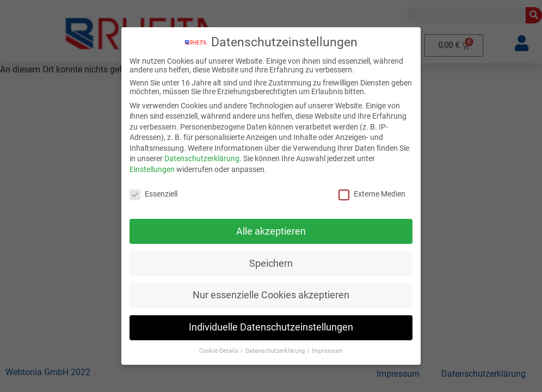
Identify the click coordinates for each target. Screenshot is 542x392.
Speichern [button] (271, 262)
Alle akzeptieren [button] (271, 230)
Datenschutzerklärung (202, 157)
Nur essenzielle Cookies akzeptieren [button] (271, 294)
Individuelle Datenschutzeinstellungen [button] (271, 326)
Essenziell (153, 193)
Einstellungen (152, 168)
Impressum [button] (327, 350)
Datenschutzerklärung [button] (276, 350)
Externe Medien (372, 193)
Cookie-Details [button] (220, 350)
